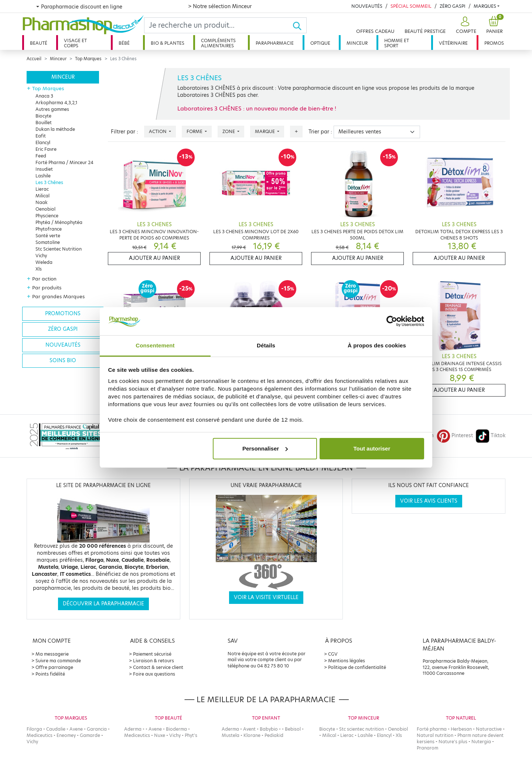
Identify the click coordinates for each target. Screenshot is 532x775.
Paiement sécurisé (152, 654)
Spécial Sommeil (411, 6)
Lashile (43, 176)
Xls (39, 269)
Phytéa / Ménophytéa (59, 222)
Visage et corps (75, 43)
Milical (42, 196)
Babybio (269, 729)
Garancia (97, 729)
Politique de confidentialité (357, 667)
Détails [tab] (266, 345)
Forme (195, 131)
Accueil (34, 59)
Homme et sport (397, 43)
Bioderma (176, 729)
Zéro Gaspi (453, 6)
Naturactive (489, 729)
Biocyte (43, 116)
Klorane (252, 735)
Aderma (133, 729)
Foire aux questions (154, 674)
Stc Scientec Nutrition (59, 249)
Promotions (63, 314)
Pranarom (427, 748)
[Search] (218, 25)
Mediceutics (40, 735)
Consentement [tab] (155, 345)
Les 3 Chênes (49, 182)
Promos (494, 43)
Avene (76, 729)
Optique (320, 43)
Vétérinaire (453, 43)
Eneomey (66, 735)
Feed (41, 156)
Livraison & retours (154, 661)
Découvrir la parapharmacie (103, 604)
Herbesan (461, 729)
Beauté (39, 43)
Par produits (47, 288)
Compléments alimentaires (218, 43)
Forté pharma (432, 729)
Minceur (357, 43)
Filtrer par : (125, 132)
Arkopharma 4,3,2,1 (56, 103)
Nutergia (481, 742)
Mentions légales (347, 661)
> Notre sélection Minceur (220, 6)
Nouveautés (367, 6)
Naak (42, 202)
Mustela (231, 735)
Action (158, 131)
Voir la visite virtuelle (266, 597)
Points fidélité (50, 674)
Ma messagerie (52, 654)
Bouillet (44, 123)
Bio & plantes (168, 43)
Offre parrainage (54, 667)
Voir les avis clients (429, 501)
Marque (265, 131)
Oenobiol (45, 209)
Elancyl (43, 142)
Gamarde (90, 735)
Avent (249, 729)
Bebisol (293, 729)
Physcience (47, 216)
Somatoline (48, 242)
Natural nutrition (435, 735)
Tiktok (491, 436)
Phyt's (191, 735)
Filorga (34, 729)
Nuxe (160, 735)
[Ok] (299, 25)
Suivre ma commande (58, 661)
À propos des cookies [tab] (377, 345)
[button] (465, 25)
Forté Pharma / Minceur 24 (64, 162)
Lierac (42, 189)
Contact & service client (158, 667)
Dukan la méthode (55, 129)
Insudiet (44, 169)
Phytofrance (49, 229)
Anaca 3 (44, 96)
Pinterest (455, 436)
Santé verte (48, 236)
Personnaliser (265, 448)
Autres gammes (52, 109)
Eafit (41, 136)
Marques (485, 6)
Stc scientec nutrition (362, 729)
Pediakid (274, 735)
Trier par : (320, 132)
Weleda (44, 262)
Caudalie (56, 729)
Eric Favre (46, 149)
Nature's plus (453, 742)
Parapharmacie (275, 43)
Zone (229, 131)
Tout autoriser (372, 448)
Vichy (41, 256)
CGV (333, 654)
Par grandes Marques (58, 296)
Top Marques (88, 59)
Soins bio (63, 361)
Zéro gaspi (63, 329)
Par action (44, 279)
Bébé (124, 43)
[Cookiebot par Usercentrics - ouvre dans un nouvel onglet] (392, 321)
